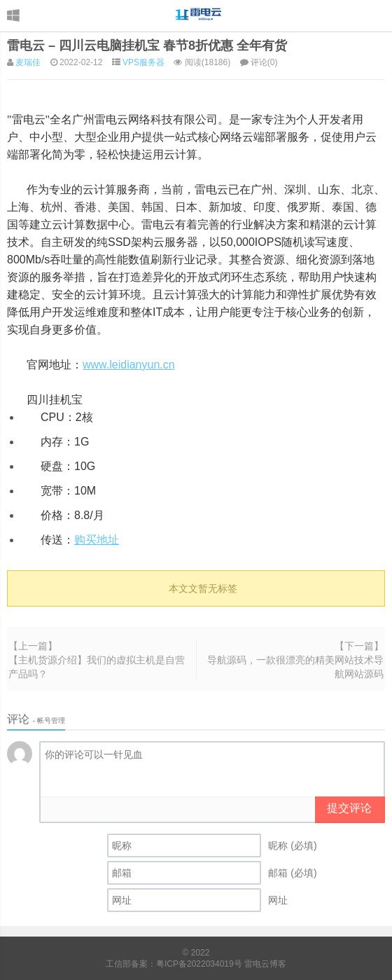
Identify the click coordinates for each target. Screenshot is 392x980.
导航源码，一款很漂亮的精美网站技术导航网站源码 (295, 667)
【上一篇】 (33, 646)
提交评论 (349, 808)
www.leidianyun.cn (129, 365)
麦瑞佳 (28, 62)
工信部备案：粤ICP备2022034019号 (175, 964)
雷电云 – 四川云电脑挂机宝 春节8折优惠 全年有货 (147, 46)
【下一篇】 (359, 646)
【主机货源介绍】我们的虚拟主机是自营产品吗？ (97, 667)
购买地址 (97, 540)
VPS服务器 (143, 62)
